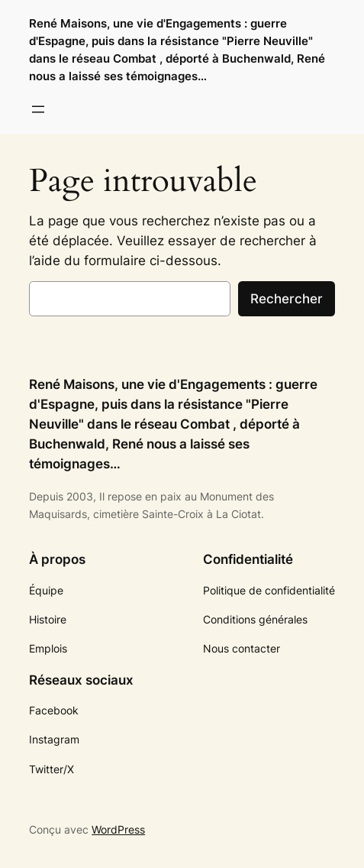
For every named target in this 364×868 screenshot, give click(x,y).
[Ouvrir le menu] (38, 109)
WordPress (118, 829)
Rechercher (287, 299)
